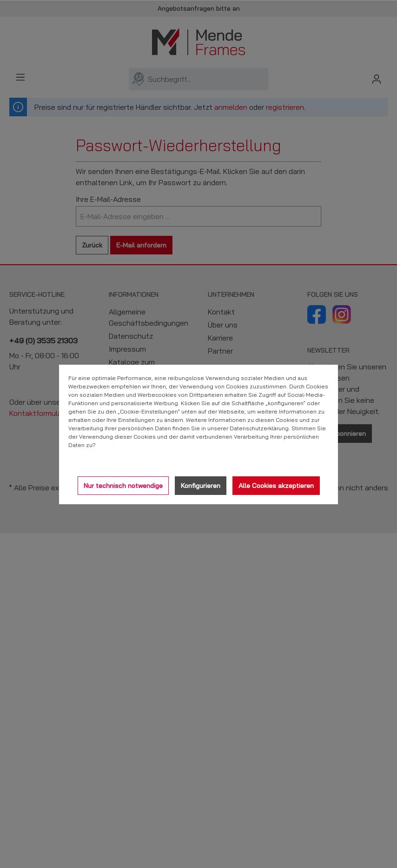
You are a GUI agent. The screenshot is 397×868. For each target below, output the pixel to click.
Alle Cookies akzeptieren (276, 486)
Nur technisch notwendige (123, 486)
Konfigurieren (201, 486)
